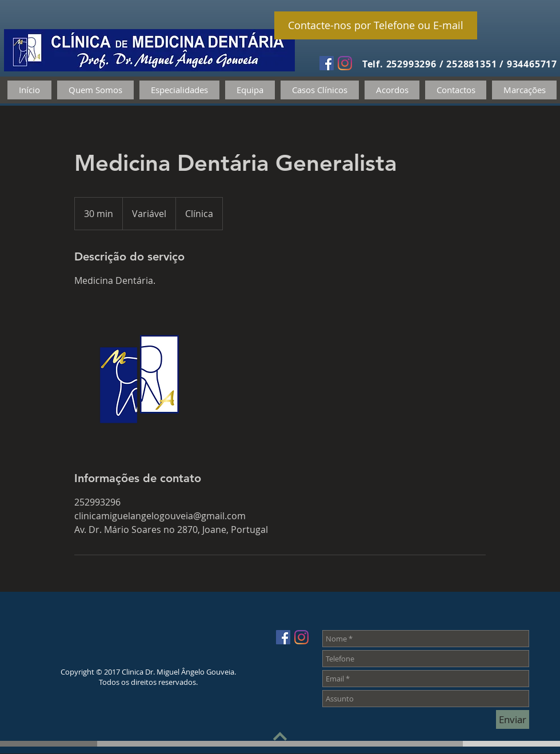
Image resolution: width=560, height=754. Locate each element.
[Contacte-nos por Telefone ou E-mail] (376, 25)
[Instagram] (345, 63)
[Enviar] (513, 719)
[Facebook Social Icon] (327, 63)
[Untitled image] (141, 379)
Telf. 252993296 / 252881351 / (435, 64)
